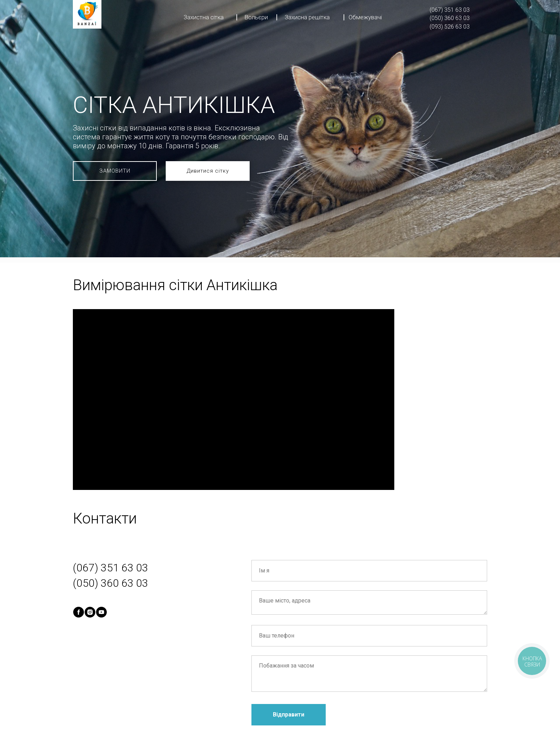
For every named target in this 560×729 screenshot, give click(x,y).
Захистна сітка (204, 17)
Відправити (289, 715)
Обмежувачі (365, 17)
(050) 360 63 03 (450, 18)
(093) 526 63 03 (450, 27)
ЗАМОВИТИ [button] (115, 171)
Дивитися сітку (208, 171)
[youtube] (101, 612)
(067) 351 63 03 (450, 10)
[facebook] (79, 612)
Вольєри (256, 17)
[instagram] (90, 612)
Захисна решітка (307, 17)
